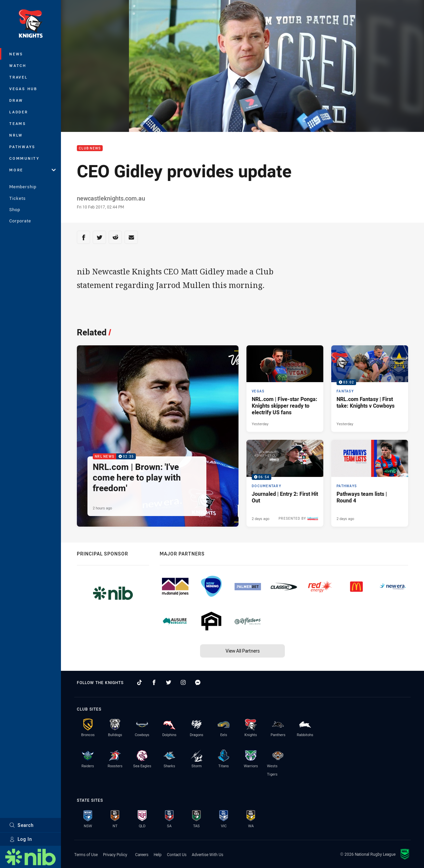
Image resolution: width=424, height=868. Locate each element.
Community (25, 158)
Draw (16, 100)
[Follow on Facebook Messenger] (198, 682)
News (16, 54)
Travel (19, 77)
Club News (90, 148)
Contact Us (177, 854)
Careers (142, 854)
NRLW (16, 135)
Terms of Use (86, 854)
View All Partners (243, 651)
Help (158, 854)
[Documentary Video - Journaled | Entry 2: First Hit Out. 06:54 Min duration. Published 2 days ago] (285, 483)
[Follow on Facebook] (154, 682)
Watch (18, 65)
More (32, 170)
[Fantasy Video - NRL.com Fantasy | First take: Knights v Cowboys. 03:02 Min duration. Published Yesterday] (370, 389)
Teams (18, 123)
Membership (23, 187)
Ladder (19, 112)
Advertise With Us (208, 854)
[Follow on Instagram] (183, 682)
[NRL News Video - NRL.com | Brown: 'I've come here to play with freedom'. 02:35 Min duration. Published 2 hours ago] (158, 436)
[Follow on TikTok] (139, 682)
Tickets (18, 198)
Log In (21, 839)
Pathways (22, 147)
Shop (15, 209)
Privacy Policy (115, 854)
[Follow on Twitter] (169, 682)
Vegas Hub (23, 89)
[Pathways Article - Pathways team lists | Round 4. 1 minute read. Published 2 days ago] (370, 483)
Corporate (20, 221)
